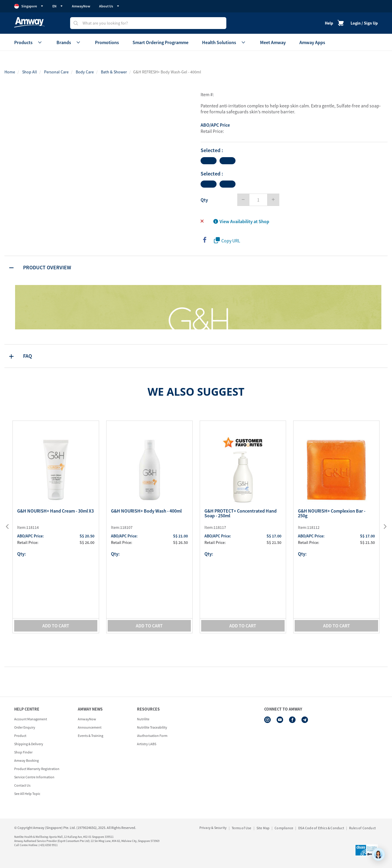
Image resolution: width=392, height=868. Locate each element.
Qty (204, 200)
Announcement (90, 727)
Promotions (107, 42)
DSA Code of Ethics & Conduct (321, 828)
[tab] (196, 268)
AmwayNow (81, 6)
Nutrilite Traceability (152, 727)
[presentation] (11, 527)
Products (29, 42)
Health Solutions (224, 42)
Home (10, 72)
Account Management (31, 719)
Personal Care (56, 72)
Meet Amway (273, 42)
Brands (69, 42)
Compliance (284, 828)
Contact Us (22, 785)
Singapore (29, 6)
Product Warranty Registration (37, 769)
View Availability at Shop (241, 221)
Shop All (30, 72)
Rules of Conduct (362, 828)
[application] (378, 854)
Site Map (263, 828)
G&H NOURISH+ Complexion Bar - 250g (332, 513)
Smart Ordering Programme (160, 42)
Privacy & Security (213, 828)
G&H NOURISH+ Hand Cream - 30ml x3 (55, 511)
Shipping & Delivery (29, 744)
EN (58, 6)
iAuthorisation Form (152, 736)
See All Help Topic (27, 794)
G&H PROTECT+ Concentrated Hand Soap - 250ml (241, 513)
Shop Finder (23, 752)
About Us (109, 6)
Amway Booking (26, 760)
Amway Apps (312, 42)
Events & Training (91, 736)
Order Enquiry (25, 727)
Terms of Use (241, 828)
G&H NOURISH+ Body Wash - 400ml (146, 511)
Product (20, 736)
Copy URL (227, 240)
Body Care (85, 72)
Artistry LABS (147, 744)
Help (329, 23)
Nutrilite (143, 719)
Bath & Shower (114, 72)
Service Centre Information (34, 777)
